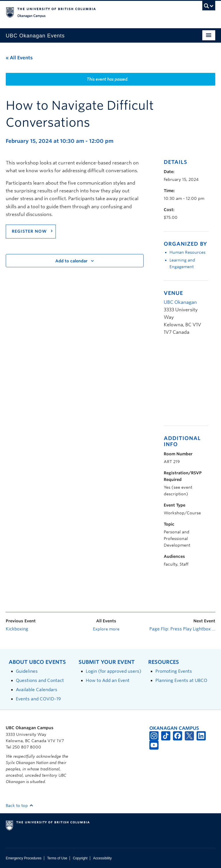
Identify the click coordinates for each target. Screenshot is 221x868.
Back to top (20, 806)
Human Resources (187, 252)
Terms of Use (57, 858)
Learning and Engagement (182, 263)
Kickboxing (17, 629)
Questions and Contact (40, 680)
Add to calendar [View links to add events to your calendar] (71, 261)
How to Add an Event (108, 680)
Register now (29, 231)
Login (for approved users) (114, 671)
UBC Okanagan (180, 302)
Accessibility (102, 858)
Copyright (80, 858)
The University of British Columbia (95, 12)
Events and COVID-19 (38, 699)
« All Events (19, 58)
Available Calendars (37, 690)
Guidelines (27, 671)
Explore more (106, 629)
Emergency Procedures (24, 858)
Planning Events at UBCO (181, 680)
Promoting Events (174, 671)
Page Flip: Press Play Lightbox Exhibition (182, 629)
